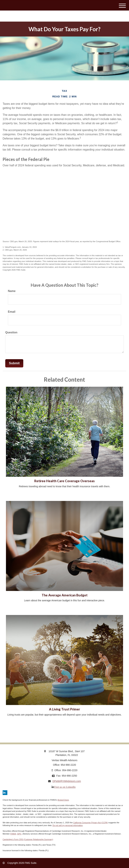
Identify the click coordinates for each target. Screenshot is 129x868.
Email (12, 312)
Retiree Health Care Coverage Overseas (64, 481)
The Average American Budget (65, 595)
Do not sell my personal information (68, 825)
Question (11, 332)
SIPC (19, 834)
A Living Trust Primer (64, 709)
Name (12, 291)
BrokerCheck (63, 800)
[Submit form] (14, 363)
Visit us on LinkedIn (65, 787)
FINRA (13, 834)
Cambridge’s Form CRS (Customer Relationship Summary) (28, 839)
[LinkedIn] (5, 793)
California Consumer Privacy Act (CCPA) (90, 823)
